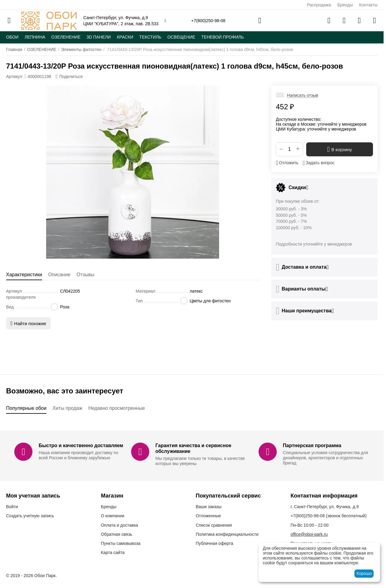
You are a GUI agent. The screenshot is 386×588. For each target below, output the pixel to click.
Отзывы (85, 275)
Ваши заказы (209, 507)
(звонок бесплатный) (328, 516)
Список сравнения (214, 525)
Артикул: (15, 76)
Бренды (345, 5)
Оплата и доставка (119, 525)
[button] (69, 76)
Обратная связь (116, 534)
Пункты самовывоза (120, 543)
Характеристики (24, 275)
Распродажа (319, 5)
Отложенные (208, 516)
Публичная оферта (215, 543)
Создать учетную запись (30, 516)
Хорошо (364, 573)
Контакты (368, 5)
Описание (59, 275)
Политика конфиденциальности (227, 534)
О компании (112, 516)
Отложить (287, 163)
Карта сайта (113, 552)
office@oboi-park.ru (309, 534)
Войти (12, 507)
